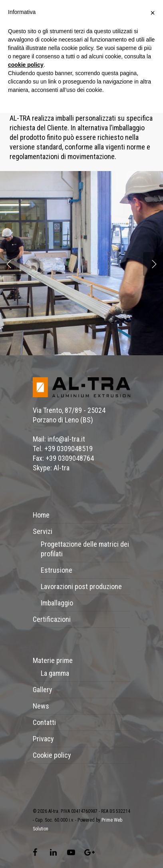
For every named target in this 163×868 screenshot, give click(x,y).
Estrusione (57, 570)
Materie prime (53, 660)
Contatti (44, 722)
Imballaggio (57, 603)
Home (41, 515)
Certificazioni (52, 619)
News (41, 706)
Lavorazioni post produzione (81, 586)
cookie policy (26, 65)
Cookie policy (52, 755)
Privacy (43, 739)
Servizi (43, 531)
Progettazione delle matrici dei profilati (85, 549)
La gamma (55, 673)
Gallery (43, 690)
